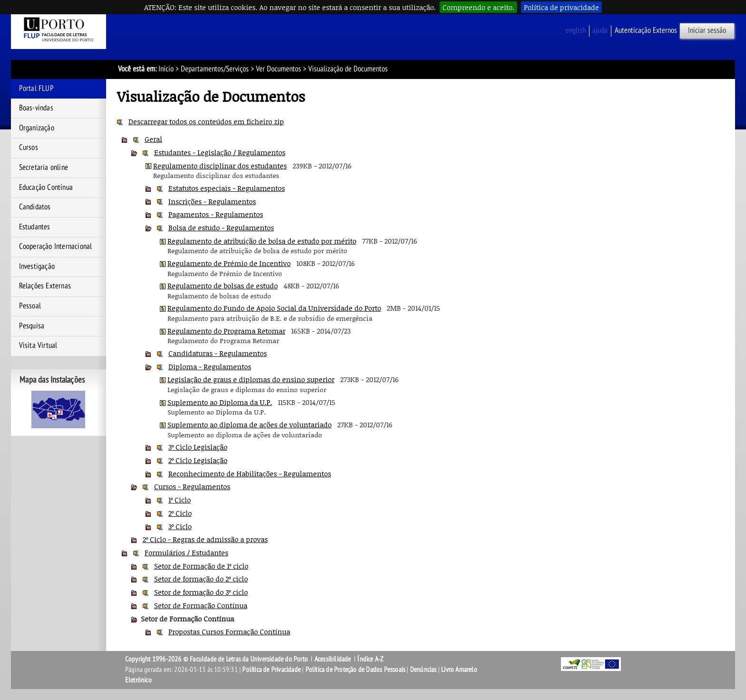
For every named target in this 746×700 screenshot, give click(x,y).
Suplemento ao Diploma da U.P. (220, 402)
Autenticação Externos (646, 30)
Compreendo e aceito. (478, 7)
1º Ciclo (180, 500)
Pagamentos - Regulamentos (216, 214)
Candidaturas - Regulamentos (218, 353)
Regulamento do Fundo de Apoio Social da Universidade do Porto (274, 308)
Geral (153, 139)
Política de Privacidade (271, 670)
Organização (37, 128)
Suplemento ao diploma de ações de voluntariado (250, 424)
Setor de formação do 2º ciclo (201, 579)
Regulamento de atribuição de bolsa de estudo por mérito (262, 241)
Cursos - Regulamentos (192, 486)
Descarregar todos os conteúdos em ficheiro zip (206, 121)
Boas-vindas (36, 108)
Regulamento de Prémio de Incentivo (229, 263)
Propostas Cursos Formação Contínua (229, 631)
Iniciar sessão (707, 30)
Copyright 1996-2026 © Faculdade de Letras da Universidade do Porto (217, 659)
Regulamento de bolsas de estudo (223, 286)
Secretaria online (44, 168)
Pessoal (30, 306)
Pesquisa (32, 326)
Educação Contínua (46, 187)
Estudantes (35, 227)
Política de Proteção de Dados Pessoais (356, 670)
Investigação (37, 266)
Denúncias (423, 670)
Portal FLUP (36, 89)
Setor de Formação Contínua (201, 605)
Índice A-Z (370, 659)
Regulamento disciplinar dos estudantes (220, 166)
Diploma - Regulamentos (210, 366)
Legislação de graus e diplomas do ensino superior (251, 379)
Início (166, 69)
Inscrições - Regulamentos (212, 201)
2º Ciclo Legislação (198, 460)
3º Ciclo (180, 526)
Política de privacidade (561, 7)
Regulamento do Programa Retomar (226, 331)
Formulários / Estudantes (186, 552)
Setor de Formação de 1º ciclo (201, 566)
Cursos (29, 148)
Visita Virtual (38, 345)
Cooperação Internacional (56, 246)
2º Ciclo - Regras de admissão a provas (205, 539)
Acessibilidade (333, 659)
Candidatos (35, 207)
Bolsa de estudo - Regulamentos (221, 227)
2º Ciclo (180, 513)
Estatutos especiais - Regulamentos (227, 188)
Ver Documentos (279, 69)
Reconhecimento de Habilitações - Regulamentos (250, 473)
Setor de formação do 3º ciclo (201, 592)
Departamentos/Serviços (215, 69)
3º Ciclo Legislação (198, 447)
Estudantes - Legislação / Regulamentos (220, 152)
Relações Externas (45, 286)
